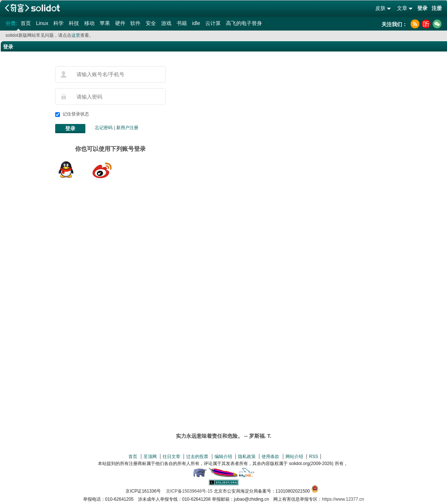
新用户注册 (127, 128)
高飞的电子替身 (244, 23)
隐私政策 (247, 457)
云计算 (213, 23)
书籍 (182, 23)
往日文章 (171, 457)
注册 (437, 8)
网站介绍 (294, 457)
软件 (135, 23)
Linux (42, 23)
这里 (76, 35)
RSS (314, 457)
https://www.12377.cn (343, 499)
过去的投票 (197, 457)
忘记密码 (104, 128)
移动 (89, 23)
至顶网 (150, 457)
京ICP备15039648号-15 (189, 491)
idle (196, 23)
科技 (74, 23)
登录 (422, 8)
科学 (58, 23)
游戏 (166, 23)
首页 (26, 23)
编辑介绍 (223, 457)
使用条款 (270, 457)
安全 (151, 23)
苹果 (105, 23)
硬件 (120, 23)
